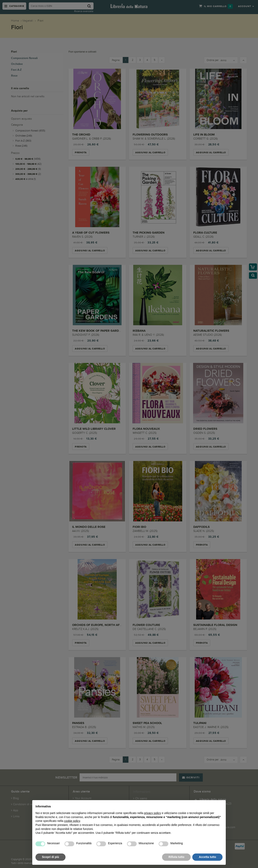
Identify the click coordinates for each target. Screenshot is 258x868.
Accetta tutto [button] (207, 857)
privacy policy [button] (153, 813)
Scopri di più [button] (50, 857)
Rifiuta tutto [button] (176, 857)
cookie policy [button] (72, 821)
